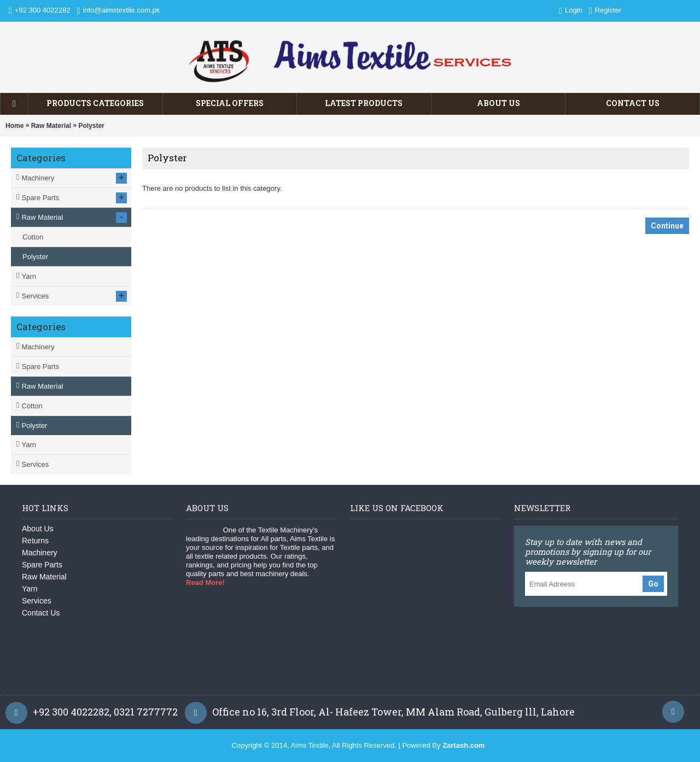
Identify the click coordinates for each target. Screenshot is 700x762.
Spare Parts (40, 367)
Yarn (29, 445)
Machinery (38, 347)
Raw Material (51, 126)
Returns (35, 541)
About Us (38, 529)
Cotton (32, 406)
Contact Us (41, 613)
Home (14, 126)
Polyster (91, 126)
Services (35, 464)
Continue (667, 226)
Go (653, 584)
